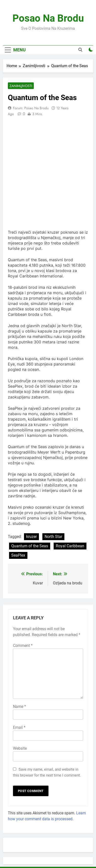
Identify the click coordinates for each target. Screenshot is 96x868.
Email (19, 727)
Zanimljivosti (21, 86)
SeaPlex (18, 555)
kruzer (31, 537)
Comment (23, 646)
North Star (53, 537)
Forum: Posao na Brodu (31, 108)
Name (19, 707)
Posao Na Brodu (48, 18)
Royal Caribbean (70, 546)
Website (20, 748)
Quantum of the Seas (30, 546)
